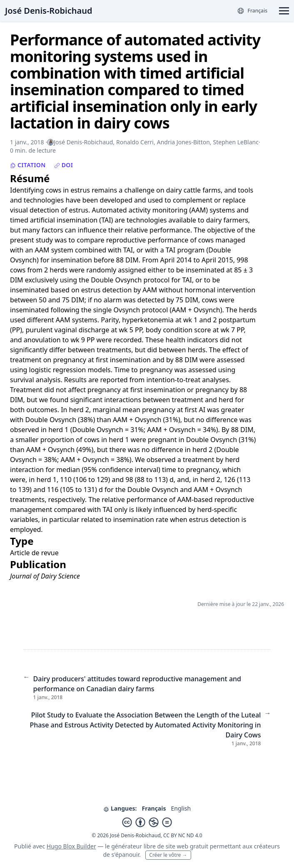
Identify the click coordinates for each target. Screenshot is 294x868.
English (181, 808)
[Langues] (252, 11)
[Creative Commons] (147, 822)
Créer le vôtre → (168, 855)
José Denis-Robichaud (49, 11)
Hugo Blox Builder (71, 846)
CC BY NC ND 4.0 (183, 835)
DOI (64, 165)
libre (150, 846)
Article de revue (34, 553)
